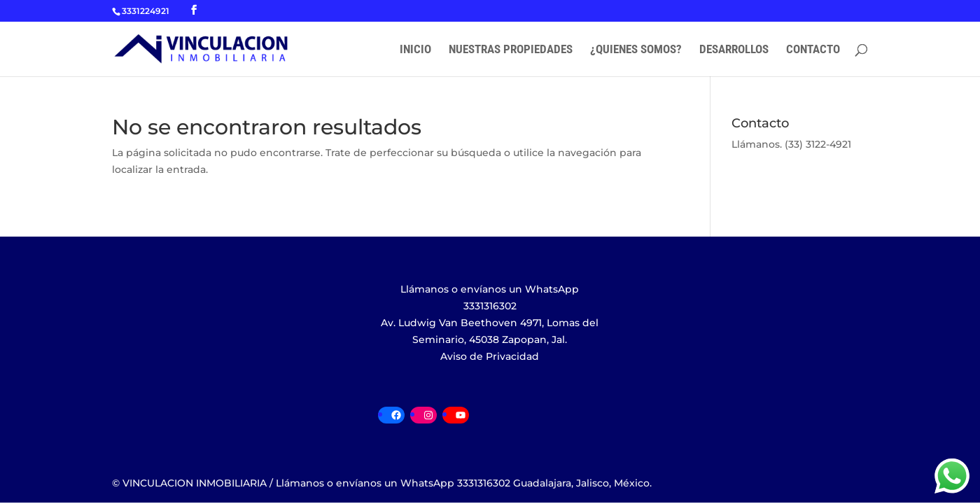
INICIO (415, 50)
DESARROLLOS (734, 50)
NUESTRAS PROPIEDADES (511, 50)
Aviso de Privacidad (490, 356)
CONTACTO (813, 50)
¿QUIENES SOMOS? (636, 50)
